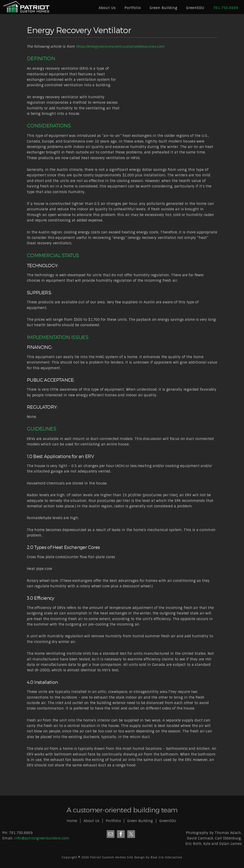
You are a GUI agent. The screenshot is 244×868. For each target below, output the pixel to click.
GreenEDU (168, 821)
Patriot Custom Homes (26, 8)
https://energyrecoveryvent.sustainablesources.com (120, 46)
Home (72, 821)
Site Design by (139, 857)
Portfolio (113, 821)
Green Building (140, 821)
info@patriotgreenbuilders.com (42, 838)
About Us (92, 821)
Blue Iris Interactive (166, 857)
